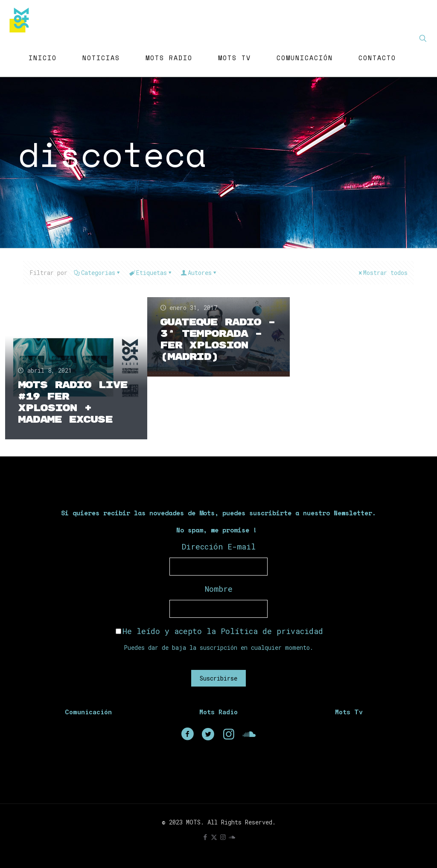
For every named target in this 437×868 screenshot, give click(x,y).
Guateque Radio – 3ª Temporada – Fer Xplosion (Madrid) (217, 340)
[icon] (232, 837)
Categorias (98, 273)
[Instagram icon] (223, 837)
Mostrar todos (382, 273)
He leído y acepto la (219, 631)
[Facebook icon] (205, 837)
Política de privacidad (272, 631)
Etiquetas (151, 273)
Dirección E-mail (219, 547)
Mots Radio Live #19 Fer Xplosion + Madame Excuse (73, 402)
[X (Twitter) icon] (214, 837)
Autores (199, 273)
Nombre (219, 589)
